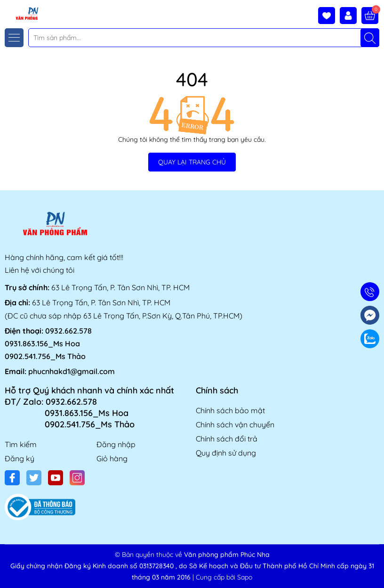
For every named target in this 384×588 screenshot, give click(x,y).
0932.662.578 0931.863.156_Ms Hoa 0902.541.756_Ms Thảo (48, 343)
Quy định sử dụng (226, 453)
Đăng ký (20, 458)
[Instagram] (77, 478)
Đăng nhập (116, 444)
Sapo (245, 577)
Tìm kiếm (21, 444)
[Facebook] (12, 478)
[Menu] (14, 38)
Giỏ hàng (112, 458)
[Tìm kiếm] (370, 38)
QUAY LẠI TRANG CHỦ (192, 162)
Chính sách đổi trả (227, 439)
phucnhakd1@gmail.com (72, 371)
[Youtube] (56, 478)
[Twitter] (34, 478)
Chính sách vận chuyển (235, 425)
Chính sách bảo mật (230, 410)
